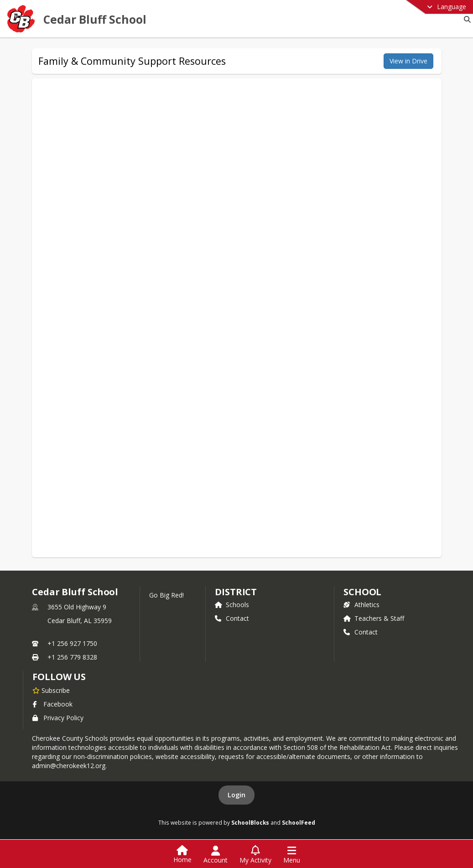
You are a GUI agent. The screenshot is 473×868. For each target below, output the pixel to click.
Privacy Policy (58, 718)
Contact (232, 618)
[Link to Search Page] (465, 19)
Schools (232, 605)
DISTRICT (236, 592)
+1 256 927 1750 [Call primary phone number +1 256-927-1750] (72, 643)
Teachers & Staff (374, 618)
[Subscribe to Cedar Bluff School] (51, 690)
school (362, 592)
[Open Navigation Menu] (292, 855)
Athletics (361, 605)
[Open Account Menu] (216, 855)
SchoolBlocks (250, 822)
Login (236, 795)
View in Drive (408, 61)
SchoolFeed (299, 822)
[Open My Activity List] (255, 855)
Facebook (52, 704)
